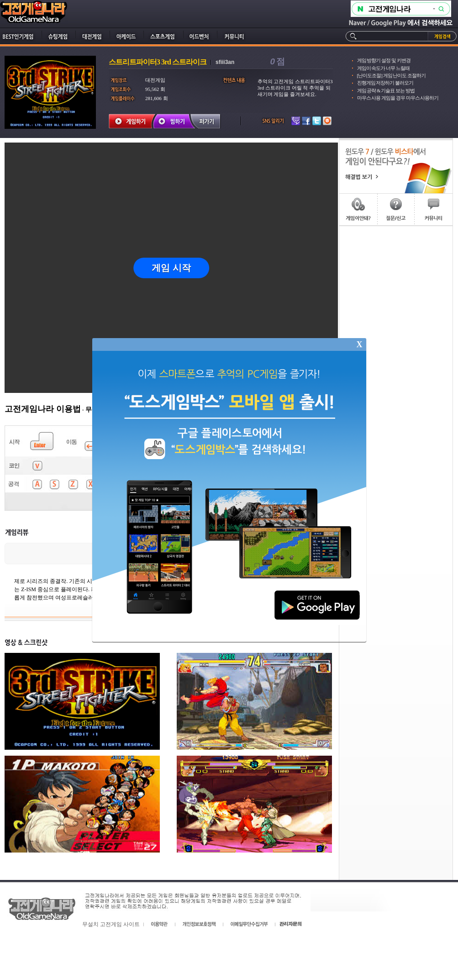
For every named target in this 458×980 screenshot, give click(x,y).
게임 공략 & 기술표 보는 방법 (386, 90)
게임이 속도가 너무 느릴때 (383, 68)
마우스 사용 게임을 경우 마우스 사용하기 (398, 98)
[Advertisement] (396, 272)
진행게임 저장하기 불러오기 (385, 83)
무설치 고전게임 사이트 (111, 924)
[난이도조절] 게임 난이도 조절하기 (392, 75)
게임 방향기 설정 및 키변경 (384, 60)
